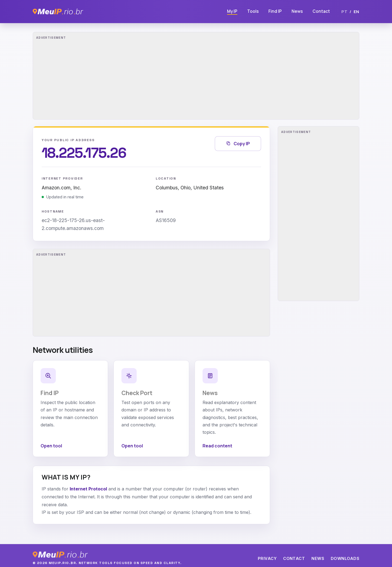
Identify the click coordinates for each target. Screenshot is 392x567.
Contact (321, 11)
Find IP (275, 11)
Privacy (267, 559)
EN (356, 11)
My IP (232, 11)
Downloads (345, 559)
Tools (253, 11)
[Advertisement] (196, 76)
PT (344, 11)
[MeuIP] (58, 11)
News (297, 11)
